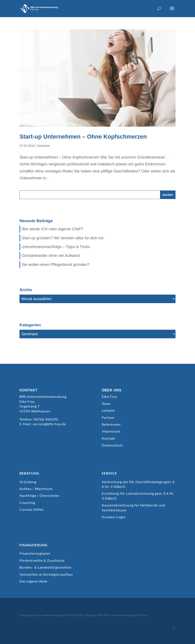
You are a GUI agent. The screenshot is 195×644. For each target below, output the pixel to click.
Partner (108, 417)
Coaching (27, 502)
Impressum (111, 431)
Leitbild (108, 410)
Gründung (28, 482)
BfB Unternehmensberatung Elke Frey (125, 615)
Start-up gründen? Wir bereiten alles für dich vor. (63, 238)
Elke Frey (109, 396)
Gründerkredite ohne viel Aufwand (51, 256)
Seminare (43, 146)
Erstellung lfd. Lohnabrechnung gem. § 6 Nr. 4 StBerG (138, 496)
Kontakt (109, 438)
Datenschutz (112, 445)
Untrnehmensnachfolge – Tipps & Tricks (56, 247)
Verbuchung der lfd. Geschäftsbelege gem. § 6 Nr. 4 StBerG (138, 484)
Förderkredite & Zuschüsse (42, 560)
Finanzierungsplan (35, 553)
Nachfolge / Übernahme (39, 495)
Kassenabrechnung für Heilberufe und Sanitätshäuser (133, 507)
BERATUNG (29, 473)
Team (106, 404)
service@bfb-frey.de (49, 424)
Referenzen (111, 424)
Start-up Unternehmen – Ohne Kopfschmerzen (83, 137)
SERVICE (109, 473)
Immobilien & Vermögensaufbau (46, 574)
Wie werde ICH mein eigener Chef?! (52, 229)
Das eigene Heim (33, 581)
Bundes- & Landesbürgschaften (46, 567)
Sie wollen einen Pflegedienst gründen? (55, 265)
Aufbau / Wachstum (36, 489)
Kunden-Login (114, 517)
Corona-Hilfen (32, 509)
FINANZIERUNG (34, 545)
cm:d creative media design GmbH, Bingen (59, 615)
